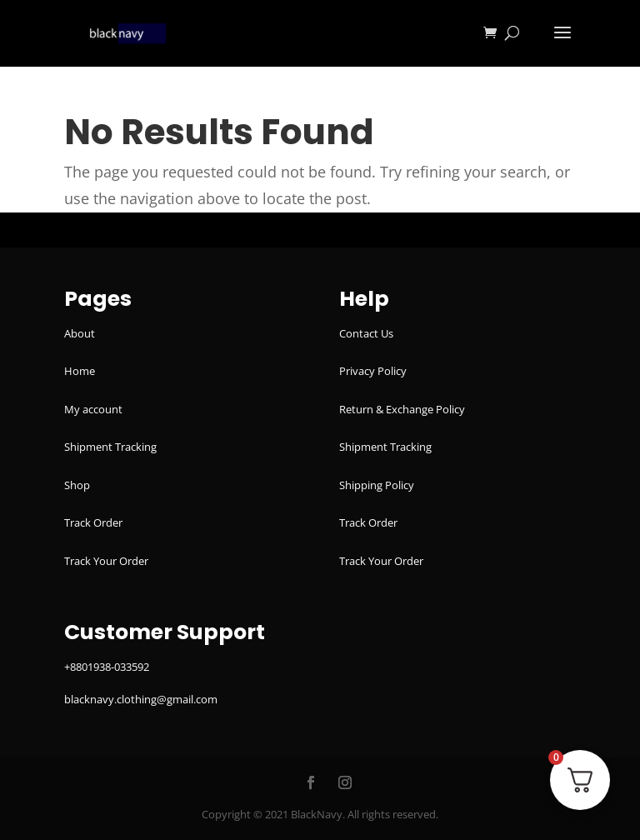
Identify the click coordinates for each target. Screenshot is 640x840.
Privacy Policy (373, 371)
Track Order (93, 522)
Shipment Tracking (110, 447)
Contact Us (366, 333)
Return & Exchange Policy (402, 409)
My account (93, 409)
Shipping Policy (377, 485)
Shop (77, 485)
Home (80, 371)
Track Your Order (106, 561)
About (80, 333)
